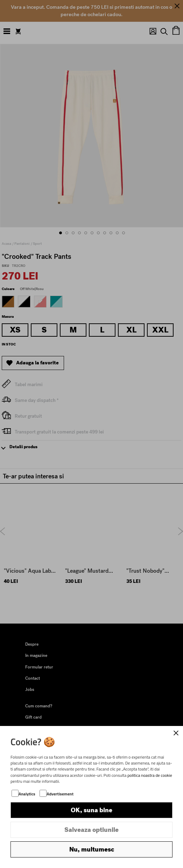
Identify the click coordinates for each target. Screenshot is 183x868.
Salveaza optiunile (91, 830)
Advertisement (60, 794)
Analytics (27, 794)
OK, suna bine (91, 810)
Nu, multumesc (92, 849)
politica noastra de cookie (150, 775)
